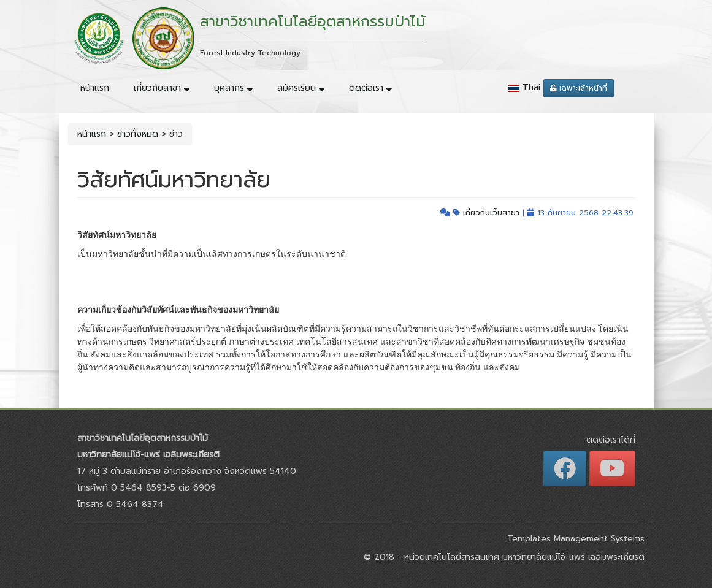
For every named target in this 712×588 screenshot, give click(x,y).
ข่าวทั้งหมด (138, 134)
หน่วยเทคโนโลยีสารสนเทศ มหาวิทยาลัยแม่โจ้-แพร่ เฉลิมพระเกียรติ (523, 557)
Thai (531, 87)
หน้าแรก (95, 88)
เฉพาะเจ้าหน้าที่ (579, 88)
